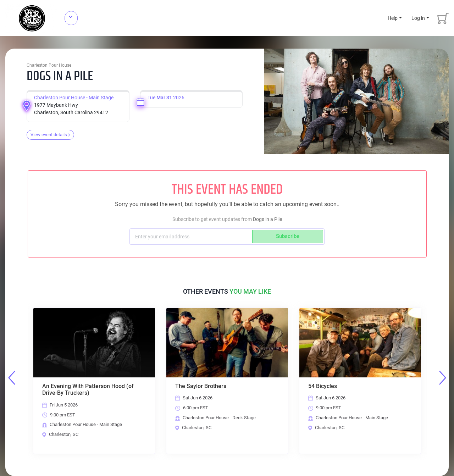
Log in (418, 18)
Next (443, 378)
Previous (12, 378)
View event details (50, 135)
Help (393, 18)
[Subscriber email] (192, 237)
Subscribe (288, 236)
